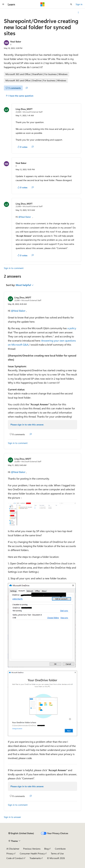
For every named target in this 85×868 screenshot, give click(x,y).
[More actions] (78, 13)
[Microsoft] (42, 4)
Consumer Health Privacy (32, 853)
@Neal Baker (25, 217)
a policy (72, 328)
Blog (46, 849)
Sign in (79, 4)
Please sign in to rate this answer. (27, 425)
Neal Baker (16, 42)
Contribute (60, 849)
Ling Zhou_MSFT (24, 109)
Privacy (10, 853)
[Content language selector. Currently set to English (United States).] (21, 833)
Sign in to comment (14, 268)
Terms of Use (57, 853)
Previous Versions (32, 849)
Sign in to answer (12, 817)
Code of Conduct (15, 858)
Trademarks (35, 858)
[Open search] (71, 4)
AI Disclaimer (13, 849)
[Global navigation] (3, 4)
